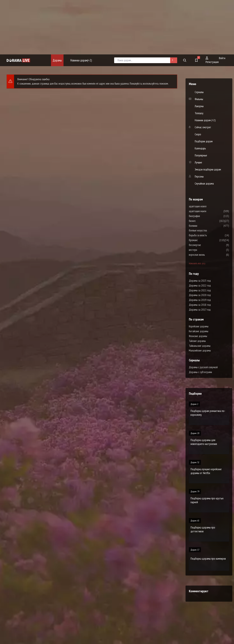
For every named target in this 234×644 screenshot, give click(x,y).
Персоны (199, 176)
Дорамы (57, 60)
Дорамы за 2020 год (200, 295)
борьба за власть (208, 235)
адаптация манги (208, 211)
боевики (203, 226)
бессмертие (205, 245)
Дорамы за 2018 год (200, 305)
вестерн (203, 250)
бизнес (202, 221)
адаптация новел (208, 206)
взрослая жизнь (207, 255)
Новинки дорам (81, 60)
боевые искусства (208, 230)
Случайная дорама (204, 184)
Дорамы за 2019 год (200, 300)
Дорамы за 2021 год (200, 290)
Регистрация (212, 60)
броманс (203, 240)
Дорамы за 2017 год (200, 310)
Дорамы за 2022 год (200, 285)
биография (204, 216)
